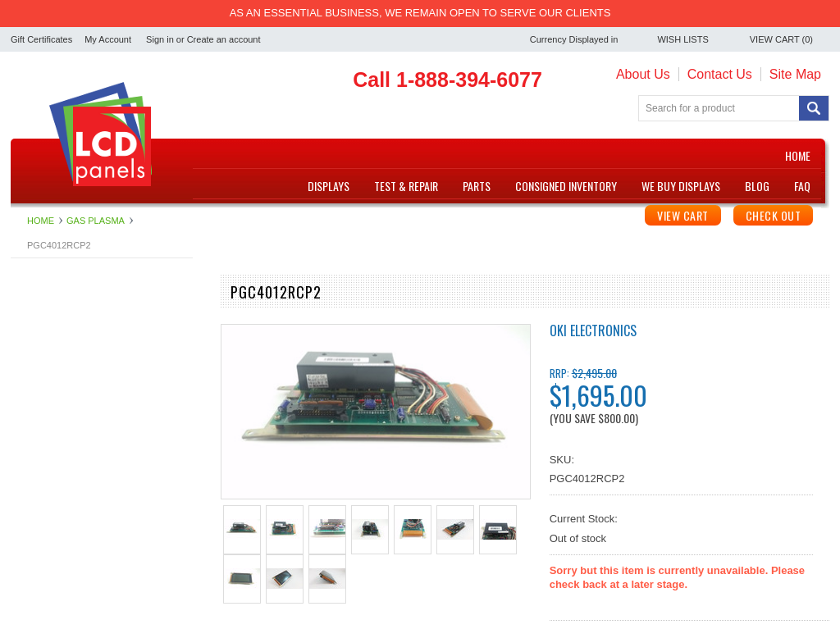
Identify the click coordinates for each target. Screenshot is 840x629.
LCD (21, 398)
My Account (108, 39)
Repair (26, 426)
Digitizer (30, 343)
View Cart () (781, 39)
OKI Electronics (593, 330)
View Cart (683, 215)
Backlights (35, 315)
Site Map (795, 74)
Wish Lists (682, 39)
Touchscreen (41, 468)
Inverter (29, 384)
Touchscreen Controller (66, 482)
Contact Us (720, 74)
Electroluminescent (56, 357)
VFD (21, 495)
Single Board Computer (66, 440)
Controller (34, 329)
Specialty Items (47, 454)
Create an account (224, 39)
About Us (643, 74)
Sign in (160, 39)
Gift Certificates (41, 39)
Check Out (774, 215)
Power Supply (43, 412)
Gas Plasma (40, 370)
